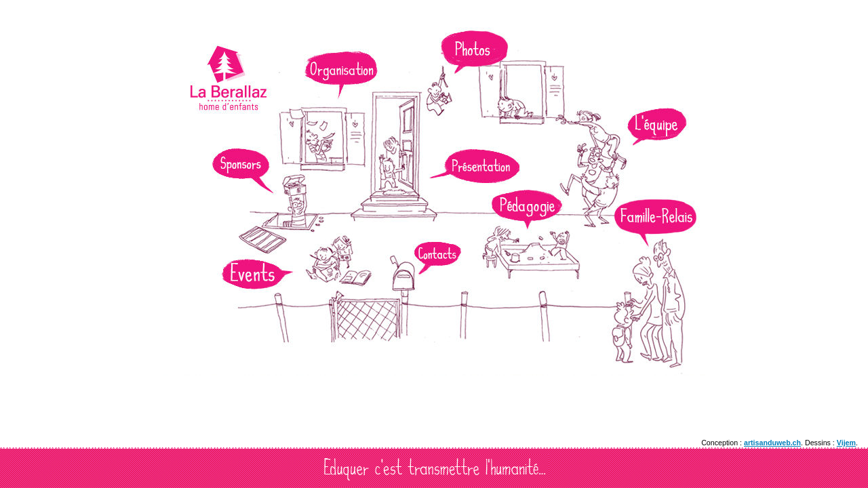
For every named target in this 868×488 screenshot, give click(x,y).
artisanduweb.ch (772, 443)
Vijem (846, 443)
